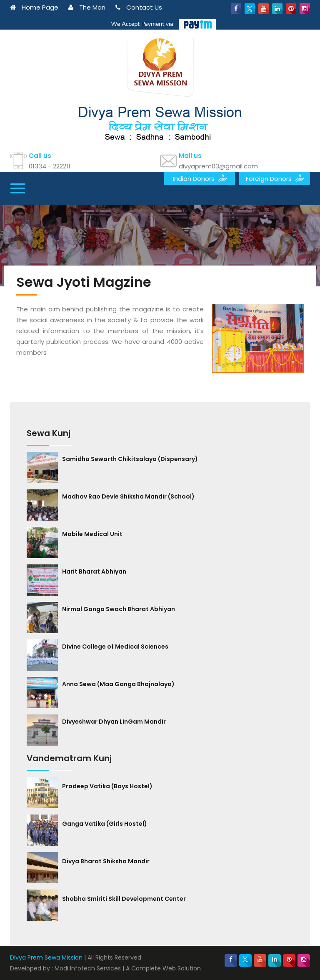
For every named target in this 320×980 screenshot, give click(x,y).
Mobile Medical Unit (92, 534)
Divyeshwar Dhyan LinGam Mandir (114, 722)
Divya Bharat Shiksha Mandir (106, 861)
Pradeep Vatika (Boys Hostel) (107, 786)
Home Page (34, 7)
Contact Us (139, 7)
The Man (87, 7)
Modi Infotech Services (88, 968)
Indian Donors (200, 178)
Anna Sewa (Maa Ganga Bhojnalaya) (118, 684)
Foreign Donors (275, 178)
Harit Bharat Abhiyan (94, 571)
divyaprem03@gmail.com (218, 166)
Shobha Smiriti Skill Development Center (124, 899)
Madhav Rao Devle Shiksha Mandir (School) (128, 496)
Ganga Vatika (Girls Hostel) (105, 824)
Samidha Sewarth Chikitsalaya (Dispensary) (130, 459)
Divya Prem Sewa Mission (46, 957)
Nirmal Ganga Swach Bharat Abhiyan (119, 609)
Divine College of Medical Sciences (115, 647)
